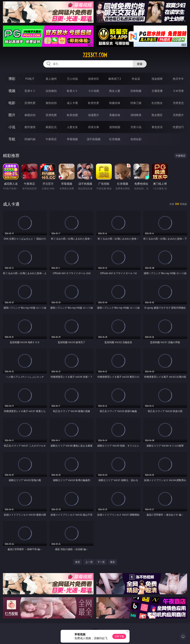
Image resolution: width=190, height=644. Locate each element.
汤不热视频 (94, 139)
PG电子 (30, 79)
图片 (12, 115)
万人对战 (72, 79)
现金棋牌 (157, 79)
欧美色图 (72, 115)
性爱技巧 (178, 127)
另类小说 (136, 127)
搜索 (140, 64)
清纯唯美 (136, 115)
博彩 (12, 79)
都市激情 (30, 127)
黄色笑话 (157, 127)
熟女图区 (157, 115)
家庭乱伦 (51, 127)
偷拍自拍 (51, 103)
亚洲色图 (51, 115)
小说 (12, 127)
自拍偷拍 (51, 91)
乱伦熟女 (157, 103)
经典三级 (136, 103)
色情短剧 (136, 139)
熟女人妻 (115, 91)
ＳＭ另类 (178, 91)
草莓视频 (72, 139)
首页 (78, 562)
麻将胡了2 (115, 79)
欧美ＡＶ (72, 91)
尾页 (112, 562)
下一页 (101, 562)
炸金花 (136, 79)
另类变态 (178, 103)
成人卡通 (72, 103)
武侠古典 (94, 127)
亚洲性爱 (30, 103)
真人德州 (51, 79)
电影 (12, 103)
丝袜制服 (136, 91)
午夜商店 (51, 139)
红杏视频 (115, 139)
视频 (12, 91)
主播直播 (157, 91)
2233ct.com (95, 55)
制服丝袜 (115, 103)
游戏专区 (94, 79)
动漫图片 (94, 115)
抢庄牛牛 (178, 79)
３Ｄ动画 (94, 91)
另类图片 (178, 115)
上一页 (89, 562)
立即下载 (119, 636)
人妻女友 (72, 127)
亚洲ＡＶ (30, 91)
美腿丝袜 (115, 115)
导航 (12, 139)
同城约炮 (30, 139)
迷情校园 (115, 127)
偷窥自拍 (30, 115)
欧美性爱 (94, 103)
